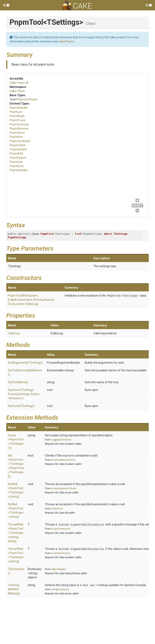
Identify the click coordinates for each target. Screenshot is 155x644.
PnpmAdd (16, 154)
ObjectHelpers (59, 569)
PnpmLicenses (19, 124)
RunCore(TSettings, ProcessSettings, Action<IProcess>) (24, 394)
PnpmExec (17, 166)
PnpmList (16, 112)
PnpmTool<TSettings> (123, 296)
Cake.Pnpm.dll (19, 83)
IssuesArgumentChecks (64, 488)
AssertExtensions (61, 529)
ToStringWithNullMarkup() (14, 589)
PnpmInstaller (19, 170)
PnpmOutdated (20, 141)
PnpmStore (17, 133)
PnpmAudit (17, 116)
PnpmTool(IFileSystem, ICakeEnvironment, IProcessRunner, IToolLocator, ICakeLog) (31, 300)
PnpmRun (16, 137)
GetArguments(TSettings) (25, 363)
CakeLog (14, 333)
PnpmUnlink (18, 145)
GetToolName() (18, 382)
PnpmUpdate (18, 149)
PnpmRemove (19, 129)
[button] (6, 5)
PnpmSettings (26, 99)
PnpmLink (16, 162)
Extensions (57, 509)
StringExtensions (60, 589)
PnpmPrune (18, 120)
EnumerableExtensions (63, 460)
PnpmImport (18, 158)
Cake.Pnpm (66, 41)
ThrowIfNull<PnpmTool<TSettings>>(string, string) (16, 533)
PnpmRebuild (18, 108)
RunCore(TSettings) (21, 406)
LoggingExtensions (61, 440)
